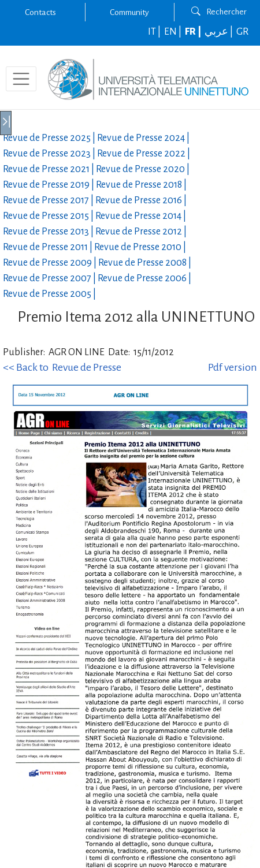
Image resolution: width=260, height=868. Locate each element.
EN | (174, 32)
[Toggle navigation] (21, 79)
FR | (194, 32)
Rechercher (219, 12)
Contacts (40, 12)
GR (242, 32)
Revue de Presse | (50, 138)
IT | (155, 32)
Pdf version (233, 367)
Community (129, 12)
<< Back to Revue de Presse (62, 367)
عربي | (220, 32)
